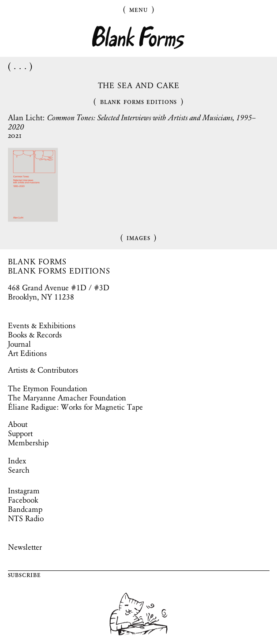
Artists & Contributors (43, 370)
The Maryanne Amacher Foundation (67, 398)
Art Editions (27, 353)
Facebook (23, 500)
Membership (28, 443)
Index (17, 461)
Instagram (24, 491)
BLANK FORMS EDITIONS (59, 271)
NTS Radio (26, 518)
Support (20, 433)
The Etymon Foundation (48, 389)
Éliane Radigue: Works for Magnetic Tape (75, 407)
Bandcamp (25, 509)
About (18, 424)
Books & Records (35, 335)
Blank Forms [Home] (138, 38)
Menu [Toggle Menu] (138, 9)
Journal (19, 344)
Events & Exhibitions (42, 326)
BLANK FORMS (37, 262)
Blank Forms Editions (139, 101)
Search (19, 470)
